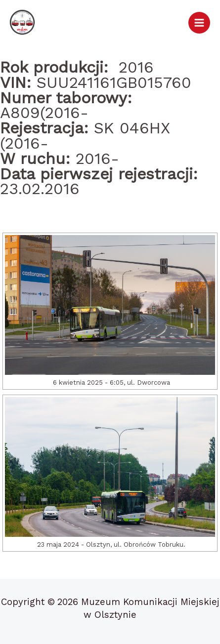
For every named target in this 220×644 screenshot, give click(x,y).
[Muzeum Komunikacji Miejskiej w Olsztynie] (22, 22)
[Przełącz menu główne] (199, 23)
